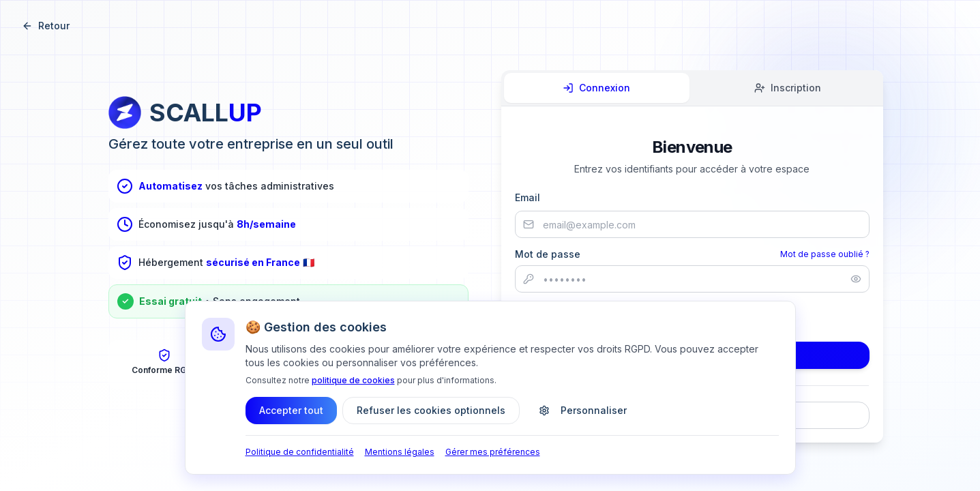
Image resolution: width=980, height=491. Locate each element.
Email (528, 197)
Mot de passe (548, 254)
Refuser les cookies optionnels (431, 410)
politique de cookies (353, 380)
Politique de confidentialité (300, 452)
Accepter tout (291, 410)
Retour (46, 26)
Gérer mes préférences (493, 452)
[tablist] (692, 88)
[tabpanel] (692, 283)
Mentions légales (400, 452)
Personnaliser (583, 410)
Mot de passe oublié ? (825, 254)
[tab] (597, 88)
